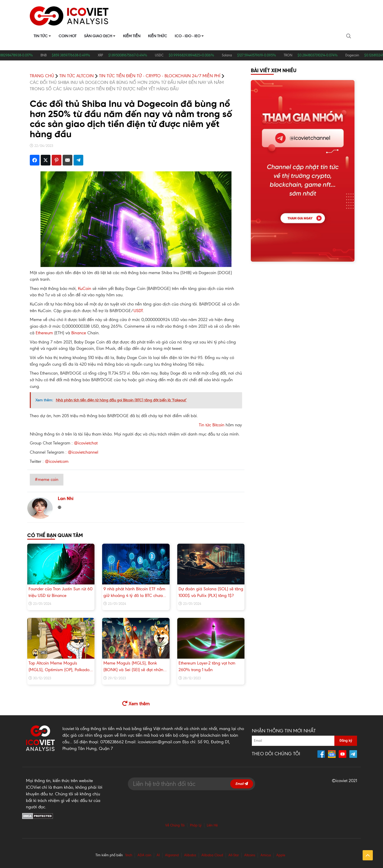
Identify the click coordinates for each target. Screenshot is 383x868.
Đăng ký (346, 741)
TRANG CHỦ (42, 76)
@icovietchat (86, 443)
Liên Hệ (212, 825)
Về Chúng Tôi (175, 825)
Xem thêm (136, 704)
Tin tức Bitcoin (212, 425)
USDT (138, 311)
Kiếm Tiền (132, 36)
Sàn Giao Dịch (98, 36)
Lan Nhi (66, 499)
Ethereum (44, 333)
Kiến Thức (158, 36)
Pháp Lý (196, 825)
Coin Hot (67, 36)
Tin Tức (41, 36)
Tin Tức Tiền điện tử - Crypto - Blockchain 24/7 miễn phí (160, 76)
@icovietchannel (83, 452)
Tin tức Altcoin (77, 76)
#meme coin (47, 479)
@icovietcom (57, 461)
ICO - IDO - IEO (188, 36)
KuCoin (85, 288)
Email (242, 784)
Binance (79, 333)
